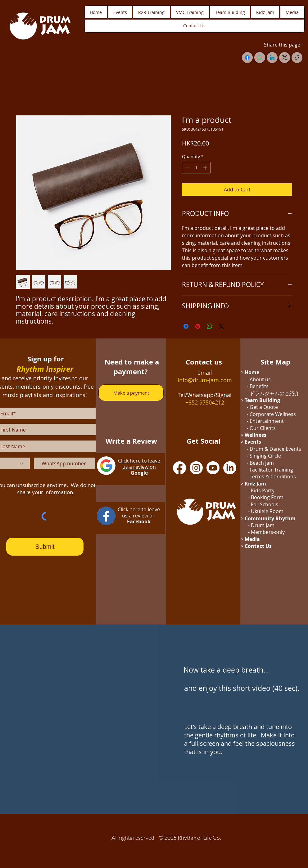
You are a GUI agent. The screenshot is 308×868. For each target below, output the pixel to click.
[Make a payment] (131, 393)
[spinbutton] (196, 168)
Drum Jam (263, 525)
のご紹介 (289, 393)
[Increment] (206, 168)
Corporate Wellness (273, 414)
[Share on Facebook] (186, 326)
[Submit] (45, 547)
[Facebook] (247, 58)
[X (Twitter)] (285, 58)
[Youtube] (213, 468)
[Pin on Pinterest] (198, 326)
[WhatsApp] (260, 58)
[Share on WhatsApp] (210, 326)
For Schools (265, 504)
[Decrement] (187, 168)
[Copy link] (297, 58)
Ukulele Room (267, 511)
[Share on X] (221, 326)
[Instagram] (196, 468)
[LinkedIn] (272, 58)
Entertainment (267, 421)
